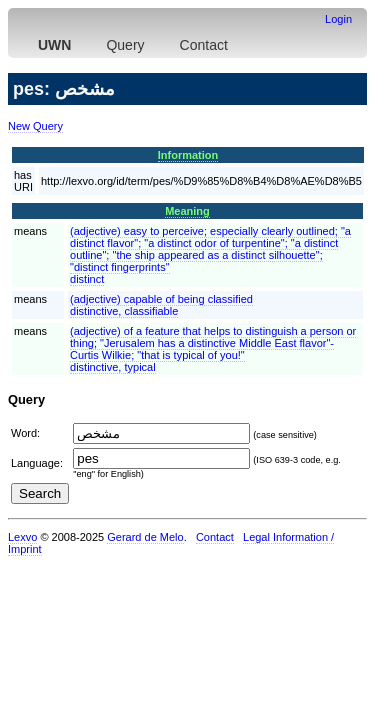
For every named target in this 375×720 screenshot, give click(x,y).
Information (188, 155)
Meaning (187, 211)
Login (338, 19)
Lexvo (22, 537)
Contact (204, 45)
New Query (35, 126)
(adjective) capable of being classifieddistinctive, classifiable (161, 305)
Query (125, 45)
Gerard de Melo (145, 537)
